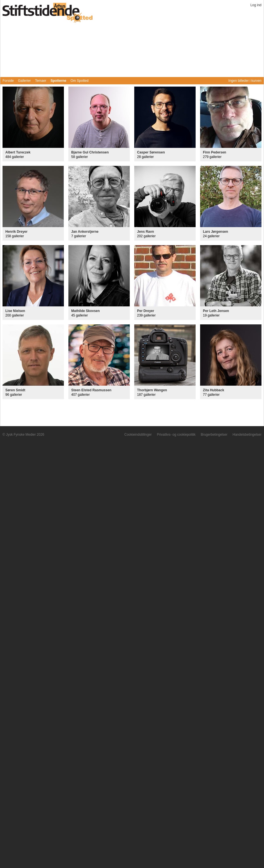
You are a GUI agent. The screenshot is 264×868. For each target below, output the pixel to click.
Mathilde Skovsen (85, 311)
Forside (8, 81)
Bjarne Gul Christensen (90, 152)
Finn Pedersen (215, 152)
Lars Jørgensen (215, 232)
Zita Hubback (213, 390)
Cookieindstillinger (138, 435)
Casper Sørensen (151, 152)
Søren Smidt (15, 390)
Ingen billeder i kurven (245, 81)
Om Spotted (79, 81)
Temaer (41, 81)
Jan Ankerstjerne (85, 232)
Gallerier (24, 81)
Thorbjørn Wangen (152, 390)
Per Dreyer (146, 311)
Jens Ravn (146, 232)
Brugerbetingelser (214, 435)
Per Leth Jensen (216, 311)
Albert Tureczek (18, 152)
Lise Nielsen (15, 311)
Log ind (256, 5)
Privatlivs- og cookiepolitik (176, 435)
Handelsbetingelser (247, 435)
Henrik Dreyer (16, 232)
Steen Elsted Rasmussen (91, 390)
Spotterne (58, 81)
